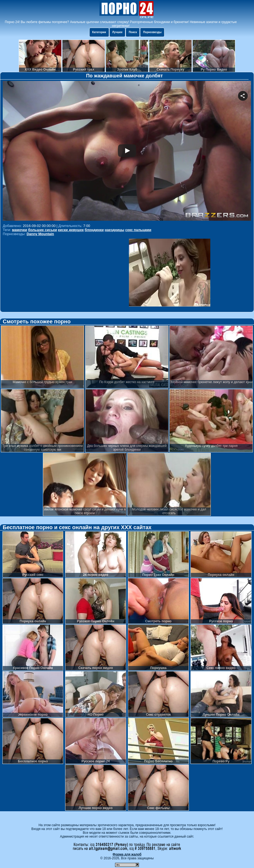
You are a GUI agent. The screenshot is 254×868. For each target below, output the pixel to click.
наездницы (115, 230)
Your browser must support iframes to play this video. (127, 151)
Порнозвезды (152, 32)
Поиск (133, 32)
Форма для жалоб (127, 854)
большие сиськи (42, 230)
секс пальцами (138, 230)
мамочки (20, 230)
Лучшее (118, 32)
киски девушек (71, 230)
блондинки (94, 230)
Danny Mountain (40, 234)
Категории (99, 32)
